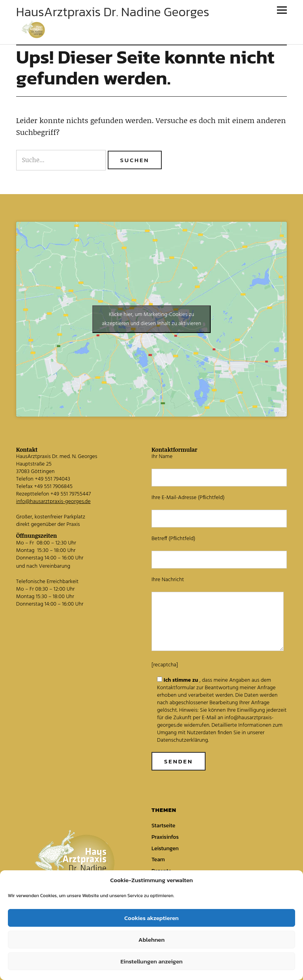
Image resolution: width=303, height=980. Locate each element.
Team (158, 859)
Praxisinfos (165, 837)
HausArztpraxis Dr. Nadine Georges (113, 12)
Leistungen (165, 848)
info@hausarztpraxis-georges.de (53, 502)
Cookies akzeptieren (151, 918)
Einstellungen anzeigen (151, 961)
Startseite (163, 826)
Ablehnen (151, 940)
